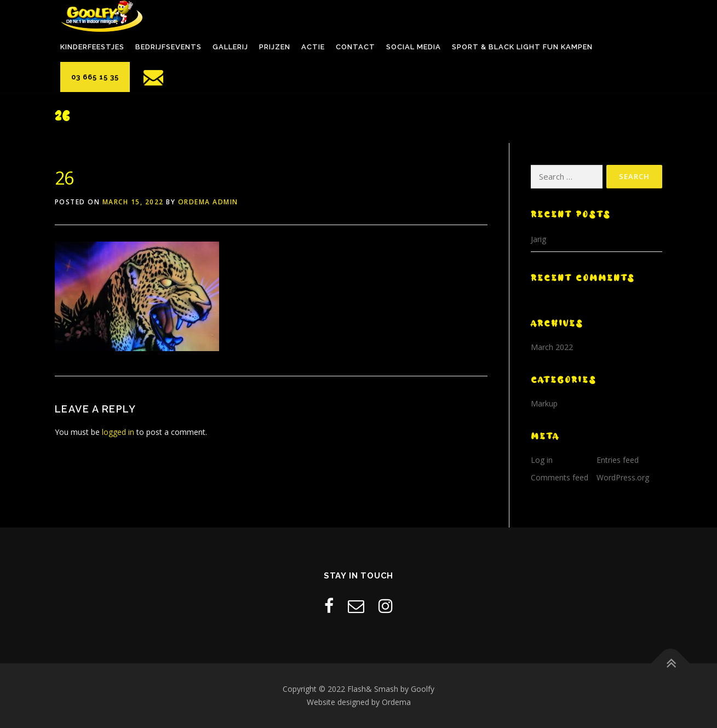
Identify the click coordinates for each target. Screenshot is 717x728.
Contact (355, 47)
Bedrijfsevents (168, 47)
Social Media (414, 47)
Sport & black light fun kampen (522, 47)
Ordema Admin (208, 202)
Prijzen (275, 47)
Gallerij (230, 47)
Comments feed (560, 477)
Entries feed (618, 460)
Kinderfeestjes (92, 47)
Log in (542, 460)
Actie (313, 47)
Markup (544, 403)
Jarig (538, 239)
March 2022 (552, 347)
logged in (118, 432)
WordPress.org (623, 477)
